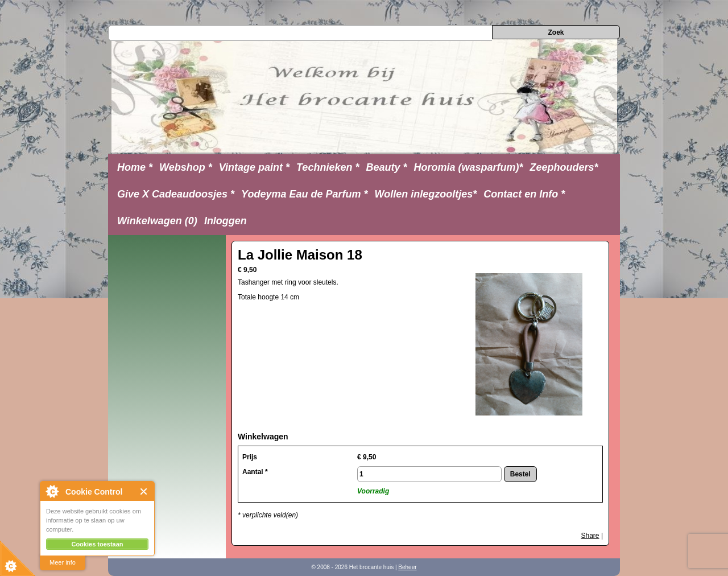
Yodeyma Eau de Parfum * (304, 194)
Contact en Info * (524, 194)
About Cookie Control (52, 491)
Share (590, 536)
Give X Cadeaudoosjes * (176, 194)
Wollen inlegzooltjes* (426, 194)
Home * (135, 167)
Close (144, 491)
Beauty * (386, 167)
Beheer (407, 567)
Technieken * (328, 167)
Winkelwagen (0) (157, 221)
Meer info (63, 562)
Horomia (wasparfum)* (468, 167)
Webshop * (186, 167)
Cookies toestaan (97, 544)
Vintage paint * (254, 167)
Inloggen (226, 221)
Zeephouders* (564, 167)
